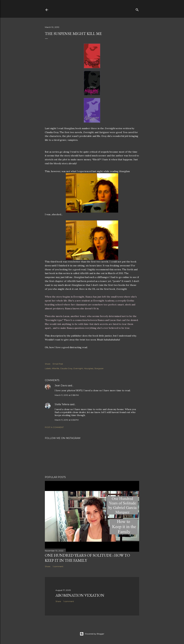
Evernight (78, 368)
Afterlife (55, 368)
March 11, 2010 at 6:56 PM (67, 420)
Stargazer (99, 368)
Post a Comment (54, 427)
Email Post (58, 364)
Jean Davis (61, 386)
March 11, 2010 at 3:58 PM (67, 395)
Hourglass (89, 368)
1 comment (58, 566)
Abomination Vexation (80, 595)
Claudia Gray (66, 368)
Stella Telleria (62, 404)
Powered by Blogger (92, 634)
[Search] (137, 9)
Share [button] (48, 364)
